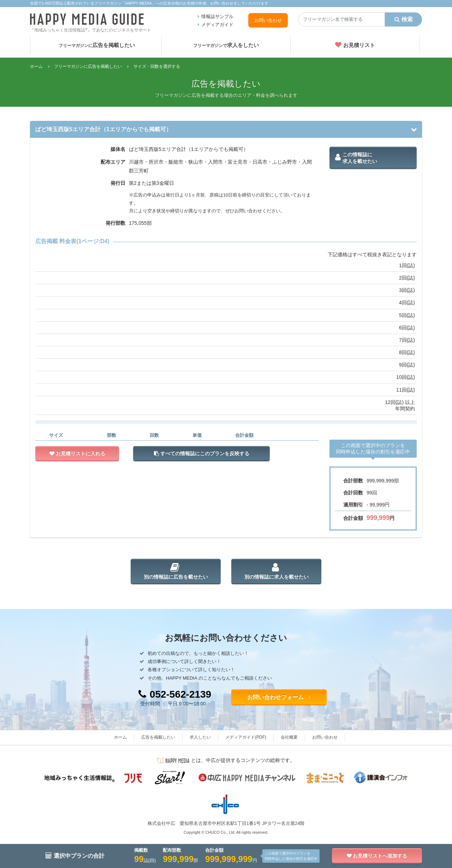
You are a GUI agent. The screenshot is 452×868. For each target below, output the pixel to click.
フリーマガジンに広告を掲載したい (88, 66)
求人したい (200, 737)
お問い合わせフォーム (279, 697)
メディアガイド (217, 25)
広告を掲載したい (97, 45)
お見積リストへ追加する (377, 856)
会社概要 (289, 737)
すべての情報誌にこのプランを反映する (202, 453)
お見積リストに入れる (77, 453)
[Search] (342, 19)
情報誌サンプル (217, 16)
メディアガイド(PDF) (246, 737)
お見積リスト (355, 45)
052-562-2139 (175, 694)
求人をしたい (226, 45)
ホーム (36, 66)
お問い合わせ (268, 20)
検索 (404, 19)
